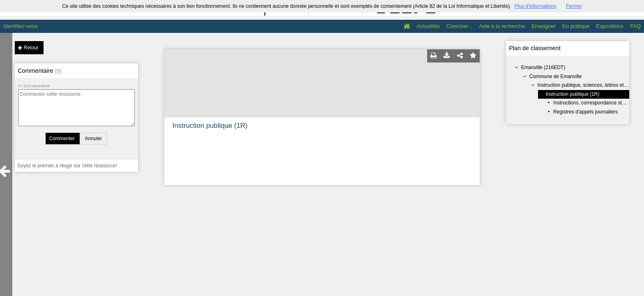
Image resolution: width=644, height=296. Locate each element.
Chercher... (460, 26)
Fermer (574, 6)
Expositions (610, 26)
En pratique (576, 26)
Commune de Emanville (555, 76)
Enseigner (544, 26)
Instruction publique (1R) (573, 94)
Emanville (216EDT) (543, 67)
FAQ (635, 26)
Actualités (428, 26)
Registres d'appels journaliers (585, 112)
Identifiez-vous (21, 26)
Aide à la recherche (502, 26)
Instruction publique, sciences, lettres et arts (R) (590, 85)
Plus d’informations (535, 6)
